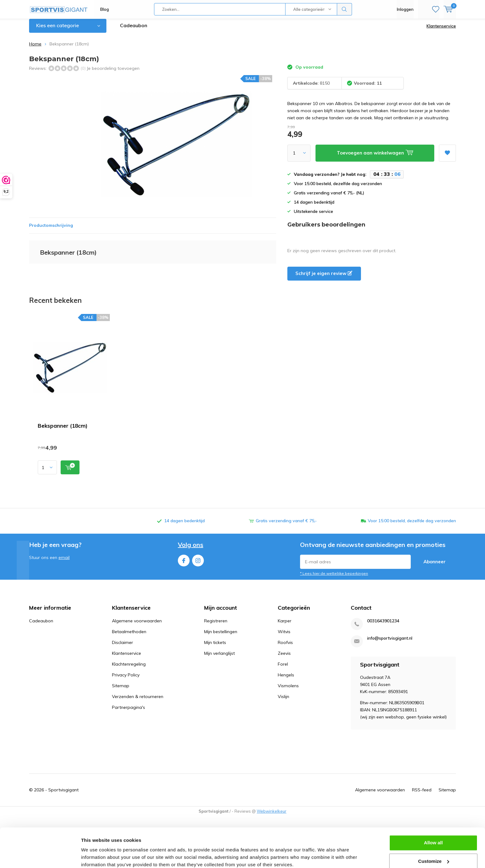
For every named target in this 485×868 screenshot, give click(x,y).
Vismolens (288, 690)
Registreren (216, 625)
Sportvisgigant (63, 794)
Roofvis (285, 647)
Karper (285, 625)
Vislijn (283, 701)
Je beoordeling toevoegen (113, 73)
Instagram (198, 564)
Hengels (286, 680)
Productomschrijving (51, 230)
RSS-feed (422, 794)
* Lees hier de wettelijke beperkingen (334, 578)
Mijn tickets (215, 647)
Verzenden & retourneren (138, 701)
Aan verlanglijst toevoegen (447, 156)
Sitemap (121, 690)
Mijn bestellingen (221, 636)
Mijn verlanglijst (219, 658)
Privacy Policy (126, 680)
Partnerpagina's (129, 712)
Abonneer (435, 566)
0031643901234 (383, 626)
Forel (283, 669)
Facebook (184, 564)
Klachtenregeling (129, 669)
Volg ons (191, 549)
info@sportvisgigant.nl (390, 643)
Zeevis (284, 658)
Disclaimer (122, 647)
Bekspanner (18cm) (63, 430)
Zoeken (345, 9)
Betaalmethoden (129, 636)
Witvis (284, 636)
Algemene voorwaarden (137, 625)
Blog (105, 9)
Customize (434, 835)
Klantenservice (441, 31)
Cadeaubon (134, 30)
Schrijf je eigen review (324, 278)
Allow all (433, 817)
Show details (95, 856)
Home (35, 49)
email (64, 562)
